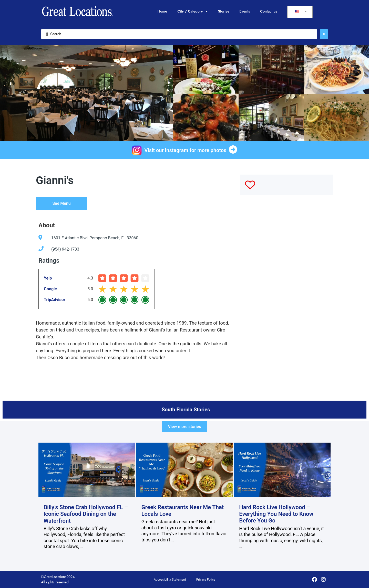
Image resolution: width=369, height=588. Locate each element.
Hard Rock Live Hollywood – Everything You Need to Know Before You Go (276, 514)
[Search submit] (324, 34)
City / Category (192, 11)
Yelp (48, 278)
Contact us (269, 11)
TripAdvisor (55, 300)
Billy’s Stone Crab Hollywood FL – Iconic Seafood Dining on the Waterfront (86, 514)
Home (162, 11)
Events (245, 11)
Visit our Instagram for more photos (186, 150)
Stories (224, 11)
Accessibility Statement (170, 580)
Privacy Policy (206, 580)
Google (50, 289)
